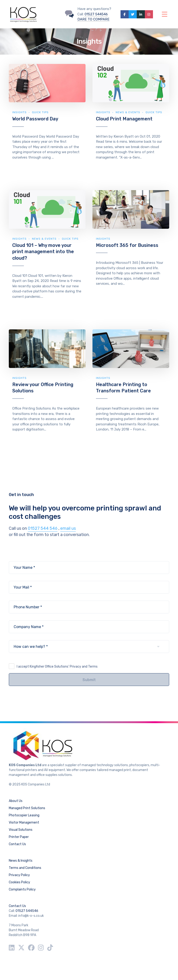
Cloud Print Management (124, 119)
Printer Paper (19, 837)
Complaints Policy (22, 889)
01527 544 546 (43, 528)
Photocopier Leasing (24, 815)
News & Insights (21, 861)
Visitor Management (24, 823)
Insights (19, 112)
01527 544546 (96, 14)
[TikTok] (50, 948)
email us (68, 528)
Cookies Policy (19, 882)
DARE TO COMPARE (93, 19)
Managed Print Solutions (27, 808)
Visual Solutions (21, 830)
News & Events (128, 112)
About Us (16, 801)
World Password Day (35, 119)
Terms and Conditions (25, 868)
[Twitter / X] (21, 948)
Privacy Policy (19, 875)
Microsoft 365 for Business (127, 245)
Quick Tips (40, 112)
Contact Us (17, 844)
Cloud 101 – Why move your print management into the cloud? (43, 252)
